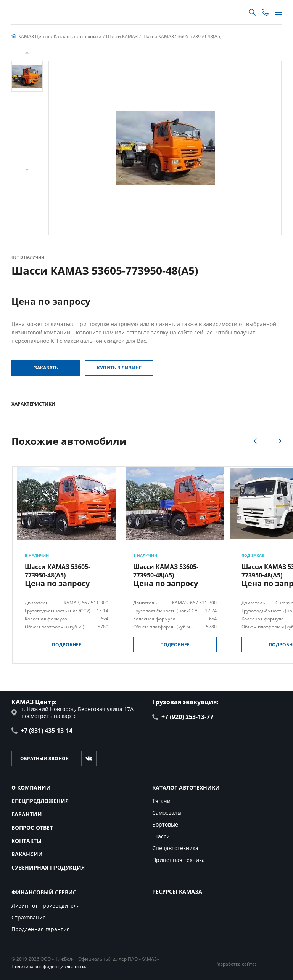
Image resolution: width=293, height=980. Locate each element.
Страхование (29, 917)
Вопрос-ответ (32, 827)
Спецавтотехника (175, 848)
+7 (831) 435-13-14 (42, 731)
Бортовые (165, 824)
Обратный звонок (44, 759)
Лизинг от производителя (46, 906)
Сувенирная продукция (48, 867)
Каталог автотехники (186, 787)
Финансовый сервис (44, 892)
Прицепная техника (179, 860)
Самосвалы (167, 813)
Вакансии (27, 854)
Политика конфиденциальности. (49, 966)
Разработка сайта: (248, 964)
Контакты (27, 841)
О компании (31, 787)
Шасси (161, 836)
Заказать (46, 368)
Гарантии (27, 814)
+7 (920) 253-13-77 (183, 717)
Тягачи (161, 801)
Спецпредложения (40, 801)
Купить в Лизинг (119, 368)
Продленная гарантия (41, 929)
